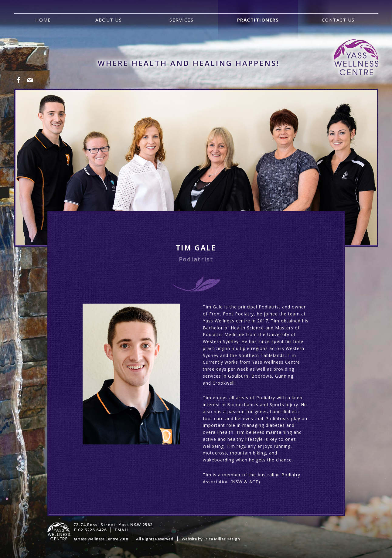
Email (122, 530)
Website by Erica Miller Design (211, 539)
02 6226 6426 (92, 530)
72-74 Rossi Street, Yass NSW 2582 (113, 525)
